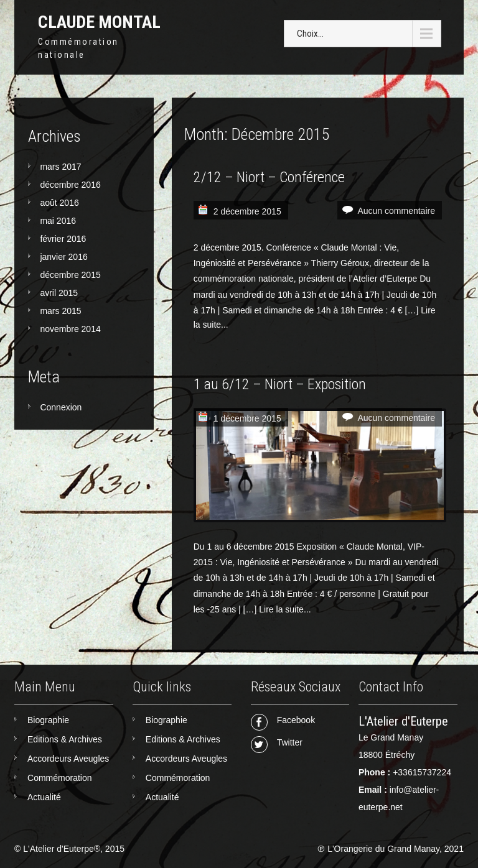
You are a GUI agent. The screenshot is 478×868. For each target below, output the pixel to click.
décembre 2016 (70, 185)
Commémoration (59, 778)
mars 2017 (60, 167)
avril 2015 (59, 293)
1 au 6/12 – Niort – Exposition (280, 384)
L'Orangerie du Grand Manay (383, 849)
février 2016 (63, 239)
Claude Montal (99, 22)
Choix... (310, 34)
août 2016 (59, 203)
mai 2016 (58, 221)
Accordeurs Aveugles (68, 759)
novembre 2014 (70, 329)
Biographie (48, 720)
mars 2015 (60, 311)
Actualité (44, 797)
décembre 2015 (70, 275)
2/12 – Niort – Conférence (269, 177)
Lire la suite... (285, 609)
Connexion (61, 407)
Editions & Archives (65, 739)
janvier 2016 (63, 257)
